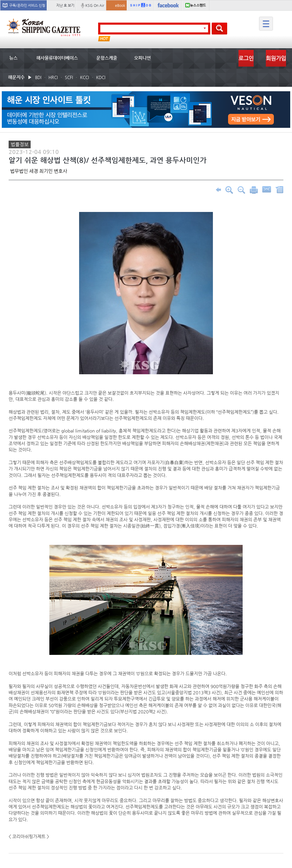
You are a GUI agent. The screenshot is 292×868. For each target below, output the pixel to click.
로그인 (246, 58)
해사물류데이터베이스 (57, 58)
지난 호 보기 (65, 5)
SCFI (69, 77)
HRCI (53, 77)
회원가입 (276, 58)
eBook (120, 5)
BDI (38, 77)
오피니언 (142, 58)
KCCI (84, 77)
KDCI (101, 77)
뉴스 (13, 58)
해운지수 (16, 77)
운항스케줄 (107, 58)
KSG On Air (95, 5)
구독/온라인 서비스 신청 (27, 5)
